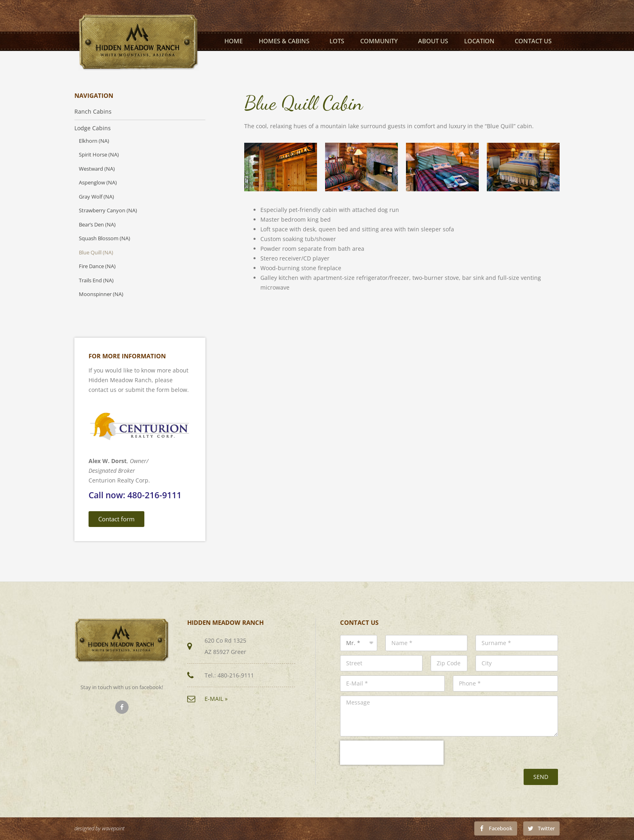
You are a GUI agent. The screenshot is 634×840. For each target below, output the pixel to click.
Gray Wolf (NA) (96, 197)
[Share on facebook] (496, 828)
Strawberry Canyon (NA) (108, 211)
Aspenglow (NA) (98, 183)
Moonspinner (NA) (101, 294)
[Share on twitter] (541, 828)
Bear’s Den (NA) (97, 225)
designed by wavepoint (99, 828)
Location (481, 41)
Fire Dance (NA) (97, 266)
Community (381, 41)
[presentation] (392, 753)
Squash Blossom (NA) (105, 238)
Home (234, 41)
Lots (337, 41)
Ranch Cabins (93, 112)
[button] (116, 519)
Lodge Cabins (93, 128)
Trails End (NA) (96, 280)
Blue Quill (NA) (96, 253)
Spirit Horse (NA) (99, 155)
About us (433, 41)
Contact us (533, 41)
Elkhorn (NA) (94, 141)
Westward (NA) (97, 169)
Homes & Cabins (286, 41)
